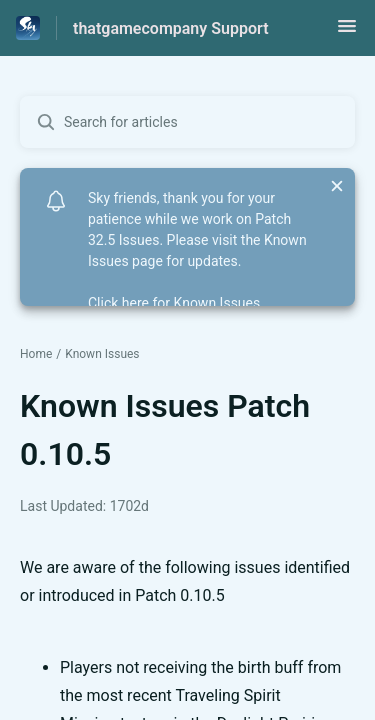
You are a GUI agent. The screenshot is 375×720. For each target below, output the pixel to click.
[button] (347, 32)
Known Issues (102, 354)
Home (36, 354)
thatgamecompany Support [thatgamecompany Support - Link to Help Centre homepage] (171, 28)
